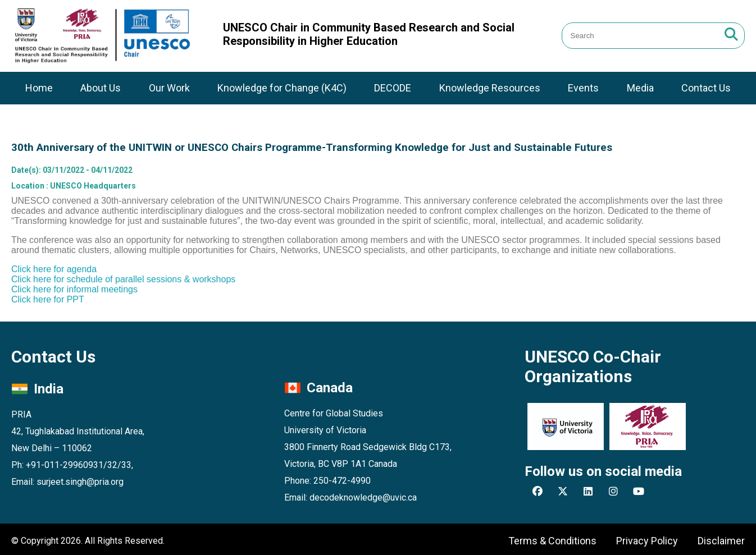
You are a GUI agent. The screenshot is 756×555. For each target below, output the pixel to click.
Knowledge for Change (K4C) (282, 88)
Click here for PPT (48, 299)
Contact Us (706, 88)
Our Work (169, 88)
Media (640, 88)
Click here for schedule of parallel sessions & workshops (123, 279)
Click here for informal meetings (74, 289)
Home (39, 88)
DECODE (393, 88)
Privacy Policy (647, 541)
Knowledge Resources (490, 88)
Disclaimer (721, 541)
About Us (101, 88)
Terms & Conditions (552, 541)
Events (583, 88)
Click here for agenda (54, 269)
